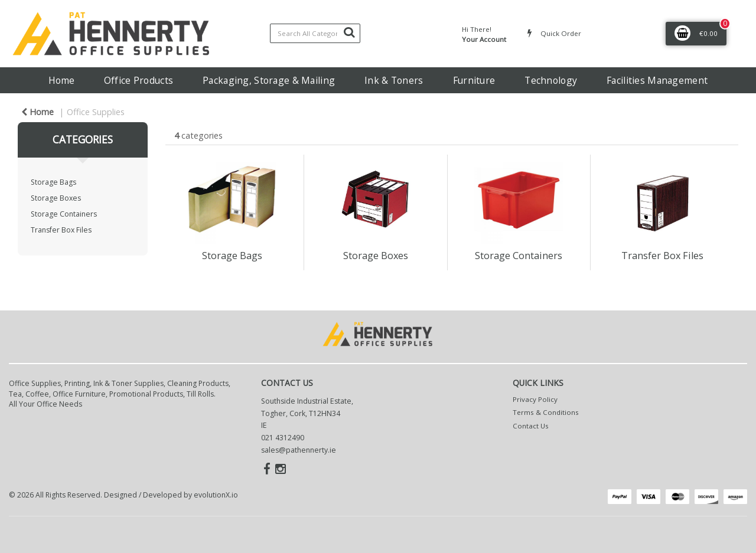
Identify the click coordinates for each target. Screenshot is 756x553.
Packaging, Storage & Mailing (269, 80)
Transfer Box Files (61, 230)
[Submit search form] (349, 32)
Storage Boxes (56, 198)
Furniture (474, 80)
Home (61, 80)
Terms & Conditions (546, 412)
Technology (551, 80)
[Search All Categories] (315, 33)
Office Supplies (96, 112)
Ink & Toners (394, 80)
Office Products (139, 80)
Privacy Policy (535, 399)
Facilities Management (657, 80)
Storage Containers (64, 214)
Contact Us (531, 426)
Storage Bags (53, 182)
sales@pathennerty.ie (299, 450)
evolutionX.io (216, 495)
